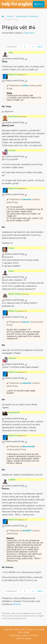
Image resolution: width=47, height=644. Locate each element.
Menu (39, 4)
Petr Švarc (18, 117)
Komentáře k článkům (27, 16)
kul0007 (12, 480)
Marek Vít (18, 75)
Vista (11, 53)
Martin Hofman (19, 294)
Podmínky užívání (18, 635)
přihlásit (17, 604)
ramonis (12, 150)
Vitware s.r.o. (31, 629)
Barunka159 (14, 413)
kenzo (11, 271)
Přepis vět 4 (29, 33)
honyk (11, 248)
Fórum (10, 16)
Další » (40, 47)
